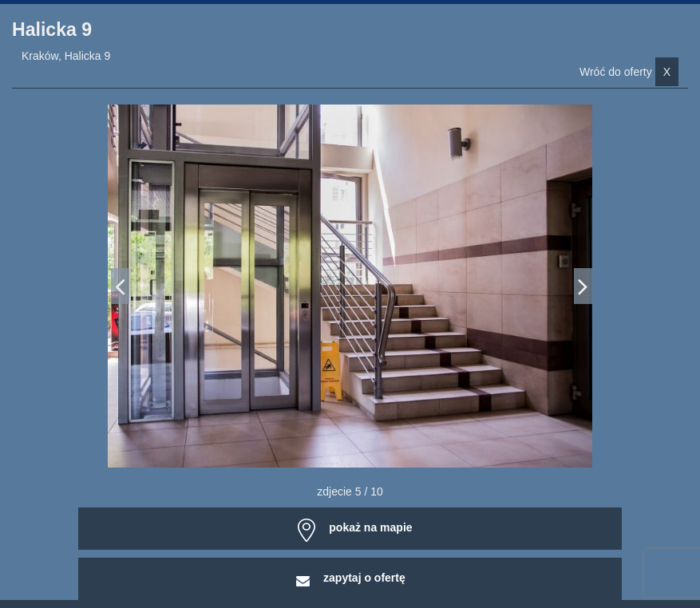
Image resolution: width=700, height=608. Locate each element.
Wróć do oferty (629, 72)
